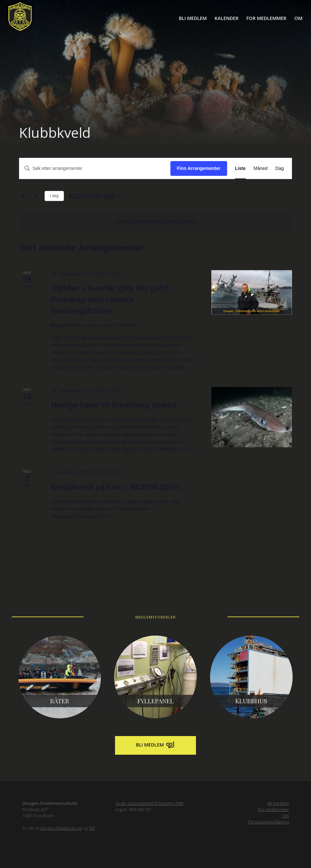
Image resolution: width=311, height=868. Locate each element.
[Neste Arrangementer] (36, 196)
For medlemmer (266, 18)
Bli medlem (193, 18)
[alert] (157, 222)
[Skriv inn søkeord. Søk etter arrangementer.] (95, 168)
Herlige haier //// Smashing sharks (114, 405)
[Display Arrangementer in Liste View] (240, 168)
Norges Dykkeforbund (61, 828)
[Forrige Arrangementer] (23, 196)
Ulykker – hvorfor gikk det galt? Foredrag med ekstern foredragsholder (110, 299)
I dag (54, 196)
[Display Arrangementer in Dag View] (280, 168)
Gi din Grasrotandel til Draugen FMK (149, 803)
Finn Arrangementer (199, 168)
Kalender (227, 18)
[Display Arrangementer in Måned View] (261, 168)
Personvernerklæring (269, 822)
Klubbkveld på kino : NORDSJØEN (116, 487)
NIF (92, 828)
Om (298, 18)
